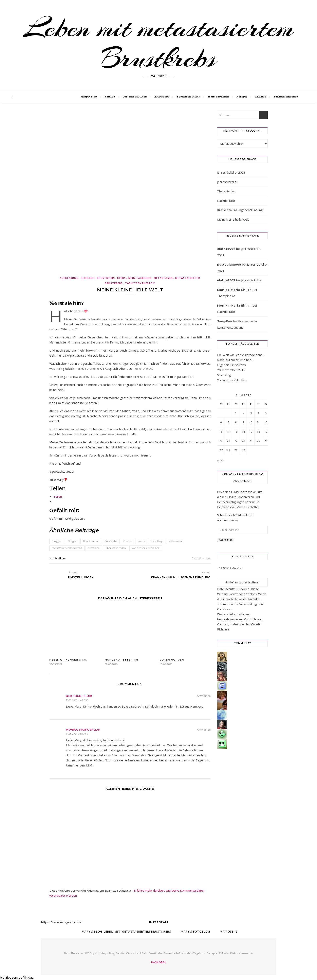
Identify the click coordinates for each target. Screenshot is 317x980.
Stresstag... (225, 375)
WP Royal (91, 953)
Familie (110, 97)
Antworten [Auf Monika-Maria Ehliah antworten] (204, 730)
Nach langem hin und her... (235, 360)
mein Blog (157, 541)
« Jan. (221, 460)
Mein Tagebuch (218, 97)
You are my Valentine (232, 380)
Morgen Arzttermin (121, 660)
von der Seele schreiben (146, 548)
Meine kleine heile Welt (233, 219)
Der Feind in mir (79, 696)
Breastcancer (91, 541)
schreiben (94, 548)
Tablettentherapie (140, 283)
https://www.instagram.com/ (61, 922)
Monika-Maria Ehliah (83, 730)
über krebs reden (116, 548)
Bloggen (88, 278)
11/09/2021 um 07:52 (77, 700)
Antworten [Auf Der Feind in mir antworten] (204, 696)
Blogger (72, 541)
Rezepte (242, 97)
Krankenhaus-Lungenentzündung (240, 210)
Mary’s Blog (89, 97)
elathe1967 (226, 249)
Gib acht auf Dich (135, 97)
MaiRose (60, 558)
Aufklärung (69, 278)
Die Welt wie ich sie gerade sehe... (241, 355)
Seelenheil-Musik (188, 97)
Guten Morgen (172, 660)
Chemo (127, 541)
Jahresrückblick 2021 (231, 172)
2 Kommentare (201, 558)
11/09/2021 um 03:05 (77, 734)
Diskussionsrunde (286, 97)
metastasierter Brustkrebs (67, 548)
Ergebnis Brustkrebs (231, 365)
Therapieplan (226, 191)
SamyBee (225, 321)
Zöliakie (260, 97)
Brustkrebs (162, 97)
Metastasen (163, 278)
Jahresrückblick (227, 182)
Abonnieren (226, 540)
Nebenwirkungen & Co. (68, 660)
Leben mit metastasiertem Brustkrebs (158, 43)
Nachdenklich (226, 201)
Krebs (122, 278)
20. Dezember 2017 (231, 370)
